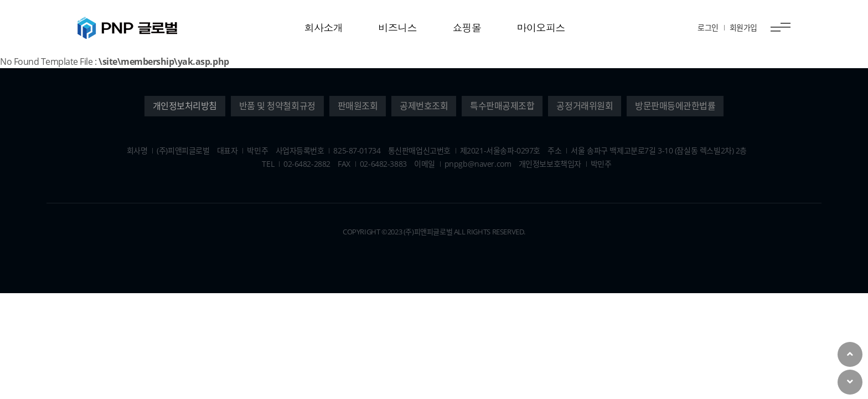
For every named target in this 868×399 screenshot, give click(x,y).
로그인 (708, 27)
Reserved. (509, 232)
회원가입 (743, 27)
